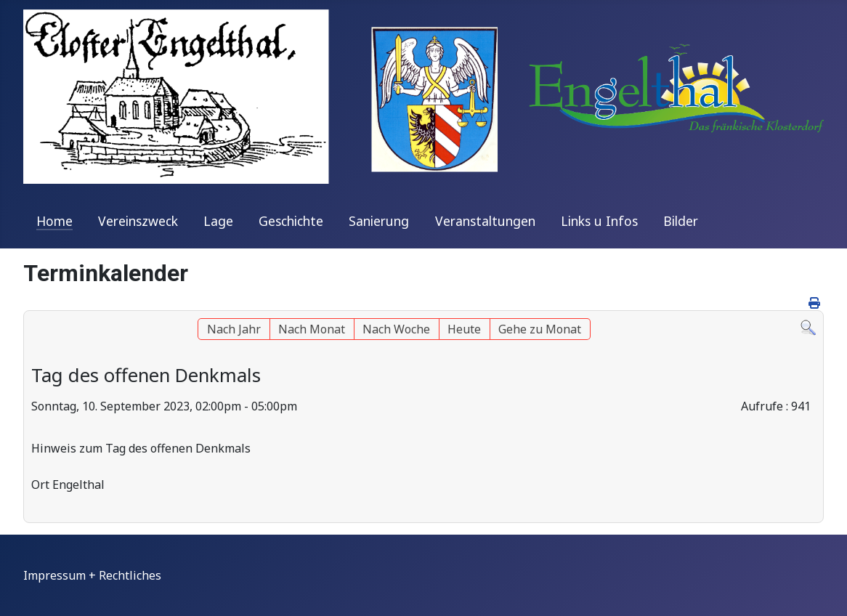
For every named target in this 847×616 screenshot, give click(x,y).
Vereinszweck (138, 221)
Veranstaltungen (485, 221)
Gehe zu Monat (540, 329)
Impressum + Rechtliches (92, 575)
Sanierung (379, 221)
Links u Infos (599, 221)
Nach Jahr (234, 329)
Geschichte (291, 221)
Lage (218, 221)
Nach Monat (312, 329)
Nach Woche (396, 329)
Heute (464, 329)
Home (54, 221)
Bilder (681, 221)
